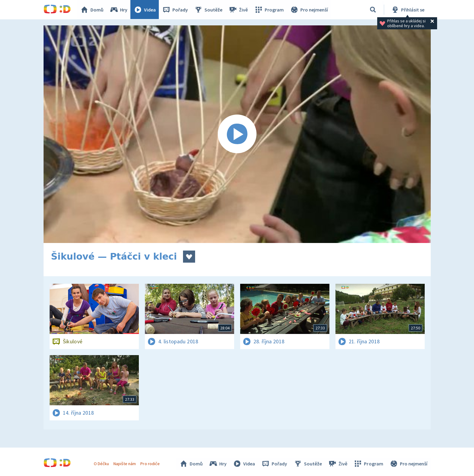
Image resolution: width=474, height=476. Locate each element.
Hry (119, 10)
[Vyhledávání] (373, 10)
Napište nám (125, 463)
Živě (239, 10)
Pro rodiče (150, 463)
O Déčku (102, 463)
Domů (92, 10)
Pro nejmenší (309, 10)
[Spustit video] (237, 134)
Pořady (175, 10)
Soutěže (209, 10)
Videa (145, 10)
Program (269, 10)
